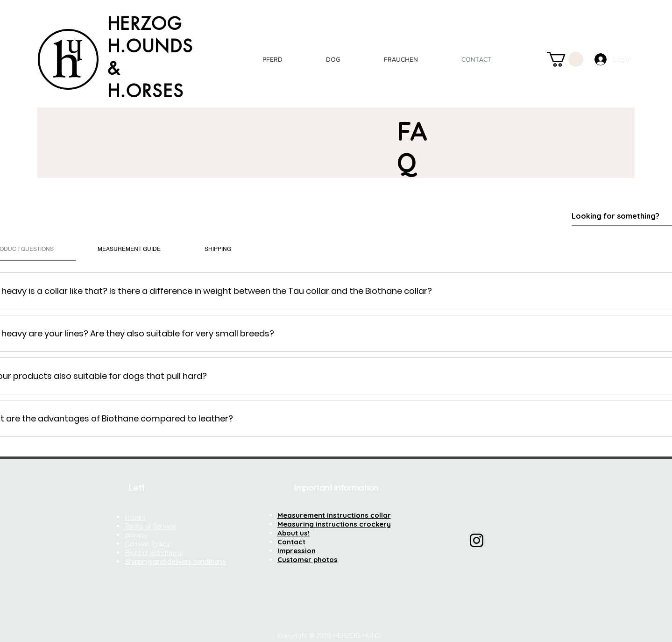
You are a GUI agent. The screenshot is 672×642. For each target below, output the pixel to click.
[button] (565, 59)
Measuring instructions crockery (334, 524)
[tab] (129, 249)
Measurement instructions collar (334, 515)
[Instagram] (477, 540)
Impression (297, 551)
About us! (294, 533)
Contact (291, 542)
